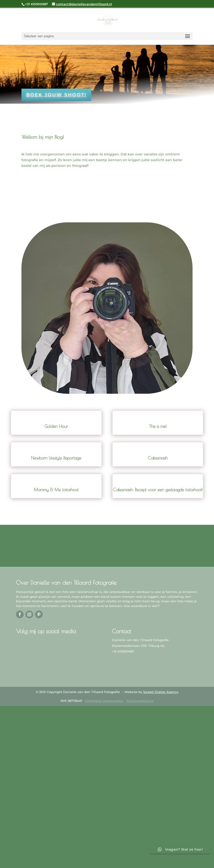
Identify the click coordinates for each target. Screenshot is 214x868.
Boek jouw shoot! (56, 95)
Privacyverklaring (140, 701)
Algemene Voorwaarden (104, 701)
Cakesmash (158, 458)
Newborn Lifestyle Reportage (56, 458)
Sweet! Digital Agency (161, 692)
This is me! (158, 426)
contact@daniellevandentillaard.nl (139, 657)
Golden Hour (56, 426)
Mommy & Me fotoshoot (56, 490)
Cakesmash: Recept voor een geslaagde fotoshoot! (158, 490)
